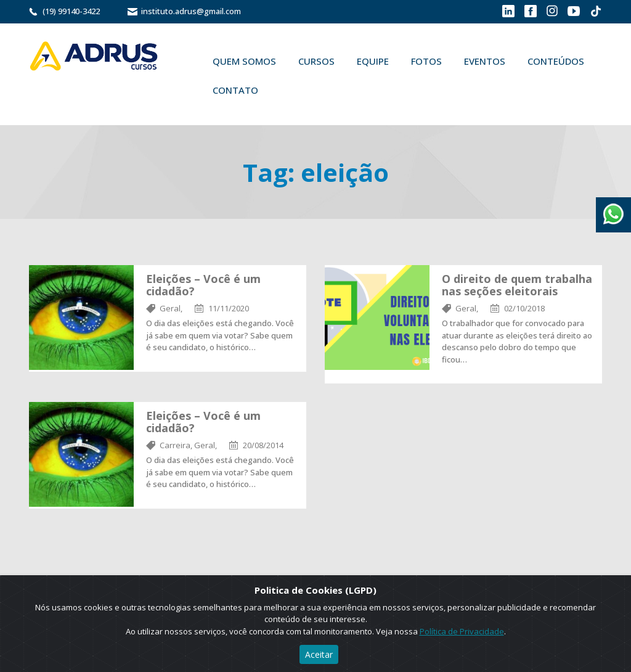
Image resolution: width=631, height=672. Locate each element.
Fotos (426, 61)
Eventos (485, 61)
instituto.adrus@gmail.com (191, 11)
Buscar (287, 90)
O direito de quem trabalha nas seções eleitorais (517, 285)
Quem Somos (244, 61)
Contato (235, 90)
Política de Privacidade (462, 631)
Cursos (316, 61)
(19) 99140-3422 (71, 11)
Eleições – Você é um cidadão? (203, 285)
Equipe (373, 61)
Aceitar (319, 654)
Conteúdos (556, 61)
